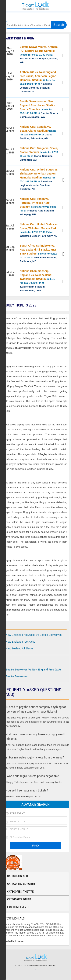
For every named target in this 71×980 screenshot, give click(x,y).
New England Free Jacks (20, 642)
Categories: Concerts (21, 884)
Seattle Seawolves (17, 676)
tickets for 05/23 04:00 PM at (38, 82)
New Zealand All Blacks (20, 648)
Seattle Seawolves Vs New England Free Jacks (34, 670)
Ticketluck (35, 6)
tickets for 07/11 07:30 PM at (39, 179)
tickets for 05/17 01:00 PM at (39, 55)
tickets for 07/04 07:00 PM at (38, 132)
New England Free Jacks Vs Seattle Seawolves (34, 635)
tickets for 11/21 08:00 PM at (37, 281)
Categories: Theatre (20, 892)
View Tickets (64, 56)
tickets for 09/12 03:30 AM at (38, 253)
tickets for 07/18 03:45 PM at (38, 207)
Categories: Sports (20, 876)
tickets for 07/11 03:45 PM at (39, 154)
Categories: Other (19, 899)
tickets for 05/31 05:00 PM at (39, 109)
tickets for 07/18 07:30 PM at (39, 230)
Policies (52, 966)
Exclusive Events (18, 907)
